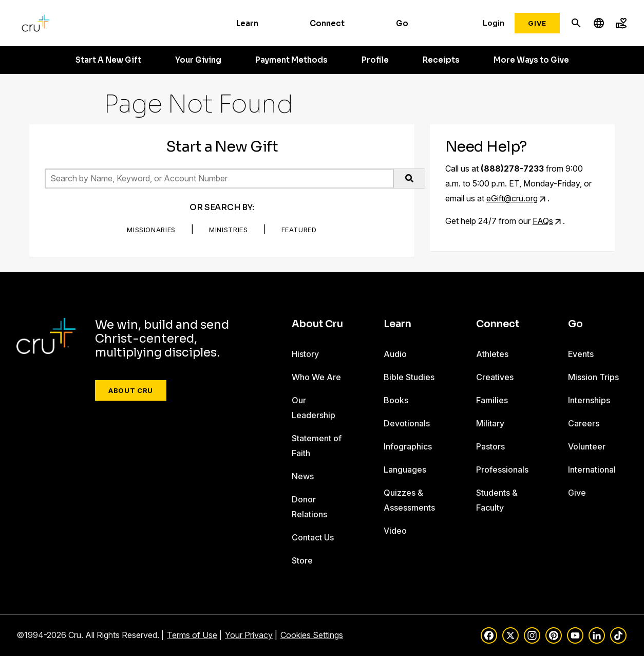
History (305, 354)
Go (402, 23)
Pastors (490, 446)
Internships (589, 400)
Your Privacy (249, 635)
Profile (375, 60)
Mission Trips (593, 377)
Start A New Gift (108, 60)
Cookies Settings (312, 635)
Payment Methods (291, 60)
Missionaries (151, 230)
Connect (327, 23)
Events (581, 354)
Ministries (229, 230)
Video (395, 531)
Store (302, 560)
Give (537, 23)
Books (396, 400)
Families (492, 400)
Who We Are (316, 377)
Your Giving (198, 60)
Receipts (441, 60)
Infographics (408, 446)
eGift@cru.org (512, 198)
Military (490, 423)
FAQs (543, 221)
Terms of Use (192, 635)
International (592, 470)
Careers (584, 423)
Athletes (492, 354)
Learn (247, 23)
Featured (299, 230)
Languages (405, 470)
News (303, 476)
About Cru (131, 390)
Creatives (495, 377)
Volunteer (587, 446)
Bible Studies (409, 377)
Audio (395, 354)
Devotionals (407, 423)
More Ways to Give (531, 60)
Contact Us (313, 537)
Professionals (502, 470)
